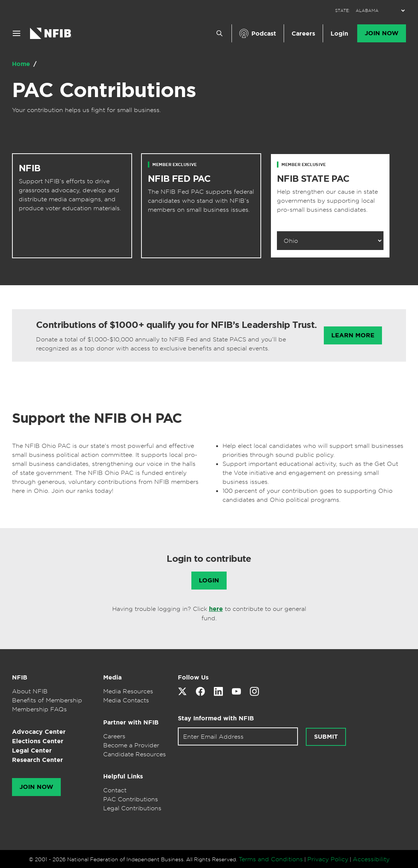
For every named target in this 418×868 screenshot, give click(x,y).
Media (112, 677)
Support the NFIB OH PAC (97, 418)
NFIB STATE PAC (313, 179)
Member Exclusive (174, 165)
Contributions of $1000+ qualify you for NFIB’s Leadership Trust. (177, 325)
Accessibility (371, 859)
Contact (115, 790)
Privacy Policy (328, 859)
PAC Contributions (104, 90)
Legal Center (32, 751)
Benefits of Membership (47, 700)
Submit (326, 737)
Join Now (382, 33)
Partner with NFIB (131, 722)
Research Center (38, 760)
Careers (303, 34)
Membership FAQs (39, 709)
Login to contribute (209, 559)
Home (22, 64)
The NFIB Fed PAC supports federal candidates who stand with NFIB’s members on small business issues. (201, 201)
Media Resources (128, 691)
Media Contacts (126, 700)
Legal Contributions (132, 808)
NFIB (30, 168)
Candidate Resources (135, 754)
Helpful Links (123, 776)
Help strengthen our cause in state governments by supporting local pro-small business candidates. (327, 201)
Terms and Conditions (271, 859)
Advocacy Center (39, 732)
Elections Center (38, 741)
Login (339, 34)
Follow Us (193, 677)
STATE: (342, 11)
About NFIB (30, 691)
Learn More (353, 335)
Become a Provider (131, 745)
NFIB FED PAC (179, 179)
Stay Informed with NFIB (216, 718)
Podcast (264, 34)
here (216, 609)
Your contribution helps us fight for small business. (86, 110)
